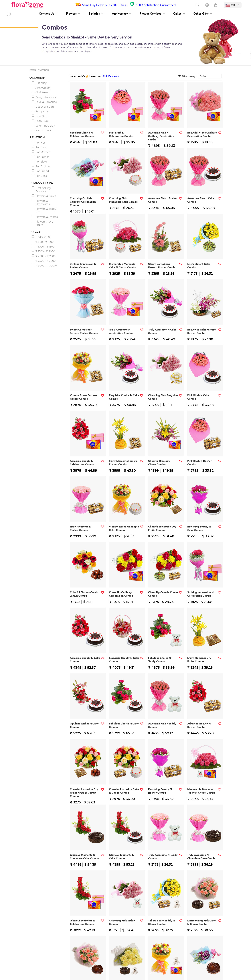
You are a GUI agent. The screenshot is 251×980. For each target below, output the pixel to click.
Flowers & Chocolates (43, 202)
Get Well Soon (45, 107)
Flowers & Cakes (46, 196)
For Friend (42, 171)
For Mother (43, 152)
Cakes (179, 14)
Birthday (96, 14)
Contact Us (48, 14)
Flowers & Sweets (47, 217)
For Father (42, 157)
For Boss (41, 176)
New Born (42, 116)
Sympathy (42, 111)
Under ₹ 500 (43, 237)
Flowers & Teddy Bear (46, 210)
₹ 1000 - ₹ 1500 (45, 247)
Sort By (192, 76)
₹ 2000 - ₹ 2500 (46, 256)
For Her (40, 143)
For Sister (42, 162)
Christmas (42, 92)
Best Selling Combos (43, 190)
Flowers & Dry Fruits (44, 223)
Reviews (110, 76)
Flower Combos (152, 14)
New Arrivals (44, 130)
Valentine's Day (45, 126)
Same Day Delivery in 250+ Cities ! (105, 5)
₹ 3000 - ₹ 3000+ (46, 266)
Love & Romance (46, 102)
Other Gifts (203, 14)
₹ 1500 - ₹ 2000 (45, 251)
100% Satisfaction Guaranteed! (156, 5)
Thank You (42, 121)
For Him (41, 147)
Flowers (73, 14)
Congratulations (46, 97)
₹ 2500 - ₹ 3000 (46, 261)
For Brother (43, 166)
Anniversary (122, 14)
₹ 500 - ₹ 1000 (45, 242)
